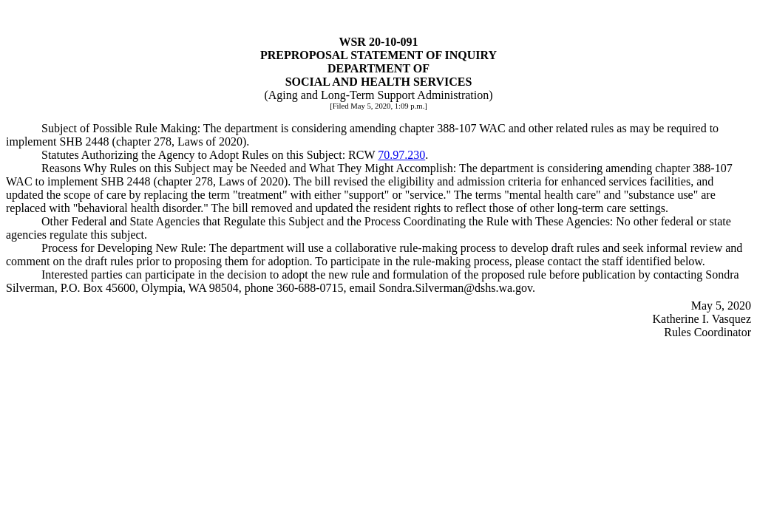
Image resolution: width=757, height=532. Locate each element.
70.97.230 (401, 155)
